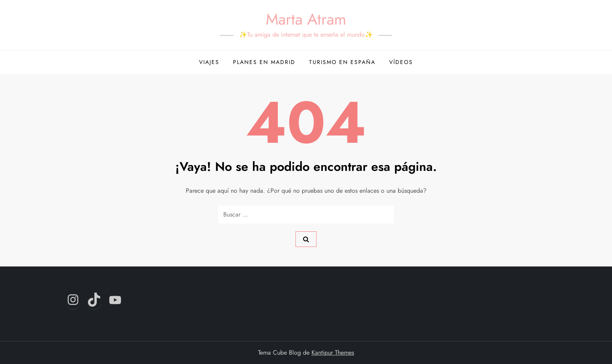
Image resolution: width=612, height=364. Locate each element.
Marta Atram (306, 19)
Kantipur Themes (333, 352)
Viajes (209, 62)
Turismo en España (342, 62)
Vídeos (401, 62)
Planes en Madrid (264, 62)
